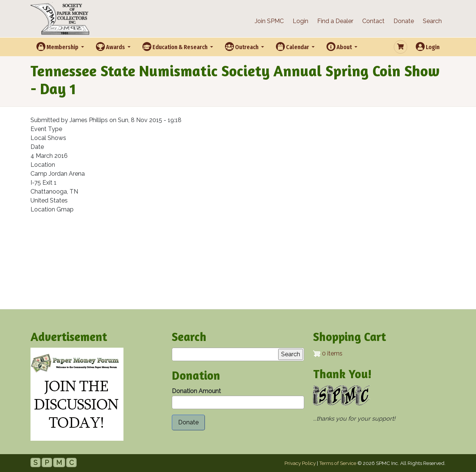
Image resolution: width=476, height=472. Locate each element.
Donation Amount (196, 391)
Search (432, 21)
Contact (373, 21)
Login (300, 21)
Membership (58, 47)
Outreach (242, 47)
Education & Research (176, 47)
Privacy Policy (300, 463)
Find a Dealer (335, 21)
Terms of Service (338, 463)
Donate (404, 21)
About (340, 47)
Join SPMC (269, 21)
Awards (111, 47)
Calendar (293, 47)
